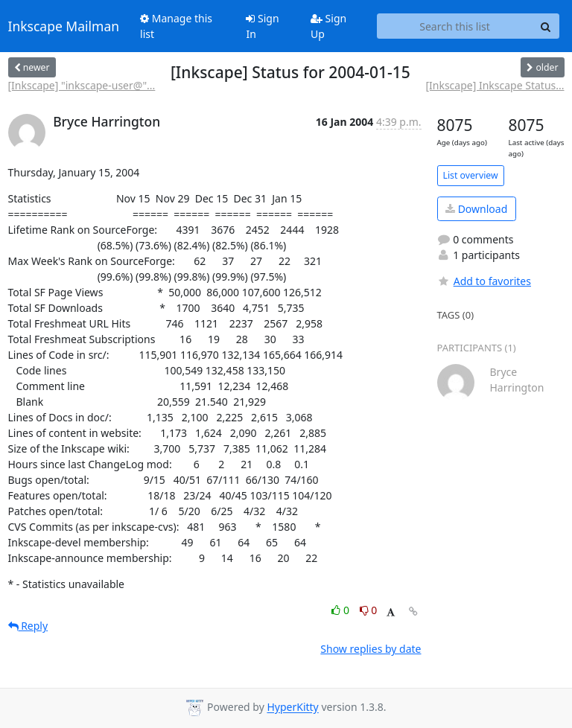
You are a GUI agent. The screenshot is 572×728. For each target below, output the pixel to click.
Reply (28, 626)
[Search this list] (455, 26)
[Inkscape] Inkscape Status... (495, 85)
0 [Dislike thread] (369, 610)
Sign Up (328, 26)
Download (476, 209)
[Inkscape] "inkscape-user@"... (82, 85)
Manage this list (176, 26)
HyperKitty (292, 708)
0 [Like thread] (341, 610)
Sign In (262, 26)
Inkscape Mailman (64, 26)
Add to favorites (484, 281)
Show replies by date (371, 649)
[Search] (546, 26)
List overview (471, 175)
